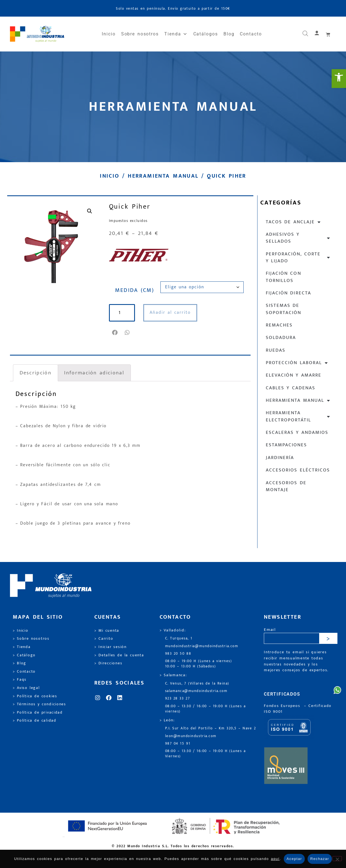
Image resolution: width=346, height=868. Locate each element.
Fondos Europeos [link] (283, 706)
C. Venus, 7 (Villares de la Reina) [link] (197, 684)
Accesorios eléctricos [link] (298, 470)
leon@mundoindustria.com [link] (191, 736)
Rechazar (320, 859)
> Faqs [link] (20, 680)
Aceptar (294, 859)
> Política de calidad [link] (35, 721)
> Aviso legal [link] (26, 688)
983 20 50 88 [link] (178, 654)
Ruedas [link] (276, 350)
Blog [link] (229, 34)
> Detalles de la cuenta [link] (119, 655)
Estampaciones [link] (286, 445)
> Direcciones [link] (108, 663)
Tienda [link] (176, 34)
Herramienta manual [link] (163, 176)
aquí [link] (275, 859)
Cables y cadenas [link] (291, 388)
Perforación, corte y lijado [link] (298, 257)
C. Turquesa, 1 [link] (179, 638)
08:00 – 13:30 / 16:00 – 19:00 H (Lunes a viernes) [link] (205, 709)
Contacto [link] (251, 34)
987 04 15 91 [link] (178, 744)
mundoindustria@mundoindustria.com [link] (202, 646)
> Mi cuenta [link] (107, 631)
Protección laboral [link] (297, 363)
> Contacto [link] (24, 672)
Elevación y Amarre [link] (294, 375)
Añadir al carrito (171, 313)
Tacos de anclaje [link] (294, 222)
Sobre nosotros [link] (140, 34)
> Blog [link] (20, 663)
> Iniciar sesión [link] (110, 647)
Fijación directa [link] (288, 293)
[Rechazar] (337, 859)
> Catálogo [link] (24, 655)
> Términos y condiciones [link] (39, 704)
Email (270, 630)
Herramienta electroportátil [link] (298, 416)
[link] (339, 79)
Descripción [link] (36, 373)
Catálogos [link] (206, 34)
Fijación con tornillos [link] (283, 277)
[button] (115, 333)
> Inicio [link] (21, 631)
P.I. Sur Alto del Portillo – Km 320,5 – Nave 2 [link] (211, 728)
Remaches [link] (279, 325)
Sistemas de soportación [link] (283, 309)
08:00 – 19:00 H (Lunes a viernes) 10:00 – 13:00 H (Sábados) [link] (199, 664)
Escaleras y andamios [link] (297, 432)
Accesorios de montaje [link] (286, 486)
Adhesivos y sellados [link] (298, 238)
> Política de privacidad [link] (38, 712)
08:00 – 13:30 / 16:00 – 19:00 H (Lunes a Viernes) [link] (205, 754)
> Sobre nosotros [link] (31, 639)
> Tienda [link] (22, 647)
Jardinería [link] (280, 458)
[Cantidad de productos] (122, 313)
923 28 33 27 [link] (178, 699)
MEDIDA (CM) (135, 290)
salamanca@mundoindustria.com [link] (196, 691)
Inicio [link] (109, 34)
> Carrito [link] (104, 639)
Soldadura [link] (281, 338)
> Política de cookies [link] (35, 696)
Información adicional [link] (94, 373)
